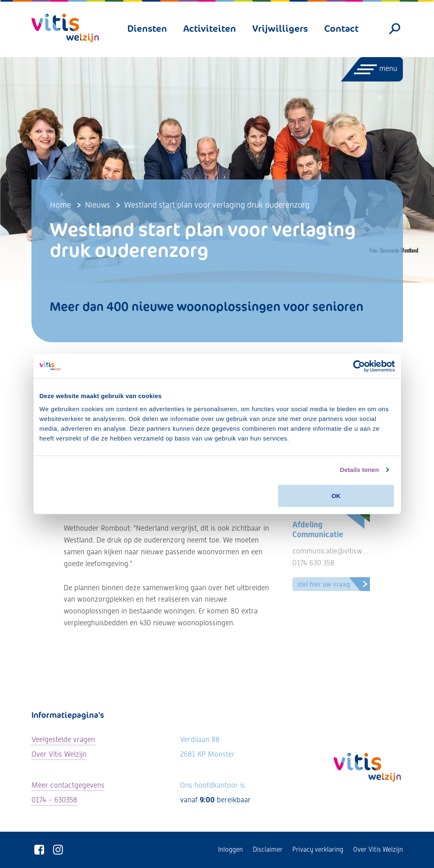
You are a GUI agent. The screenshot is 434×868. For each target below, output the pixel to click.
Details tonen (359, 470)
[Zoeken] (395, 29)
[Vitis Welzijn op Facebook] (39, 850)
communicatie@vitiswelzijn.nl (339, 551)
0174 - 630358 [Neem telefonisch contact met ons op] (54, 800)
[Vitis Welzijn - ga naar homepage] (65, 28)
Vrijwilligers (280, 28)
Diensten (147, 28)
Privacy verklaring (318, 849)
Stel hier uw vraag (335, 584)
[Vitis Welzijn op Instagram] (58, 850)
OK (336, 495)
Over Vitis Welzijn (378, 849)
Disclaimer (268, 849)
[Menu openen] (372, 69)
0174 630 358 (313, 563)
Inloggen (230, 849)
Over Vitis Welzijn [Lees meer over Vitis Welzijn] (59, 754)
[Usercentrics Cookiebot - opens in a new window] (359, 366)
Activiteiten (210, 28)
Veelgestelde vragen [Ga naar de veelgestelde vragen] (63, 739)
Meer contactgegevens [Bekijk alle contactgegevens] (68, 785)
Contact (341, 28)
